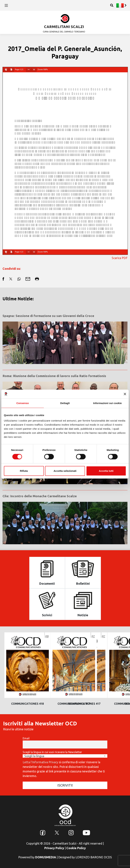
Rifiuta (24, 471)
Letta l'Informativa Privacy (40, 762)
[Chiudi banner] (125, 394)
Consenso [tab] (23, 403)
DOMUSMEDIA (46, 857)
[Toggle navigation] (6, 5)
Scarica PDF (120, 258)
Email (26, 738)
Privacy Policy (54, 848)
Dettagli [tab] (65, 403)
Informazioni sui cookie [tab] (107, 403)
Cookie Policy (76, 848)
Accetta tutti (106, 471)
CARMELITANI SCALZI (64, 27)
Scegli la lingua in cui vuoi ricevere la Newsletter (52, 752)
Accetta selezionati (65, 471)
